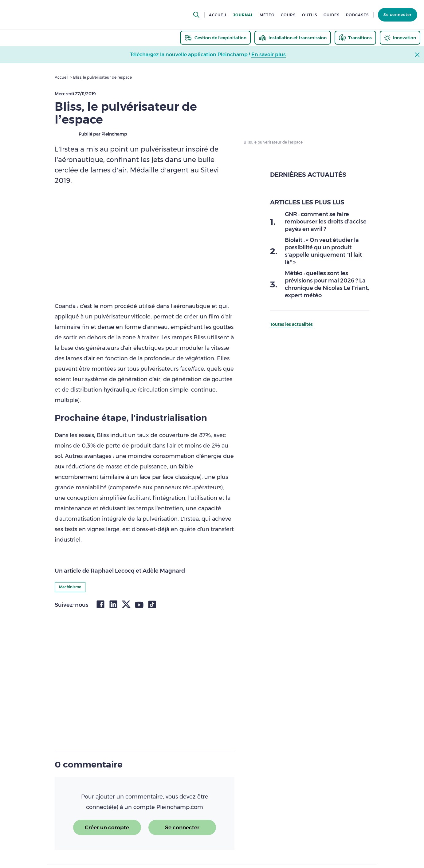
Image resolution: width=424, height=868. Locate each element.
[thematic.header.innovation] (400, 38)
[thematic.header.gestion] (215, 38)
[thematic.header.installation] (293, 38)
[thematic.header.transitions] (355, 38)
